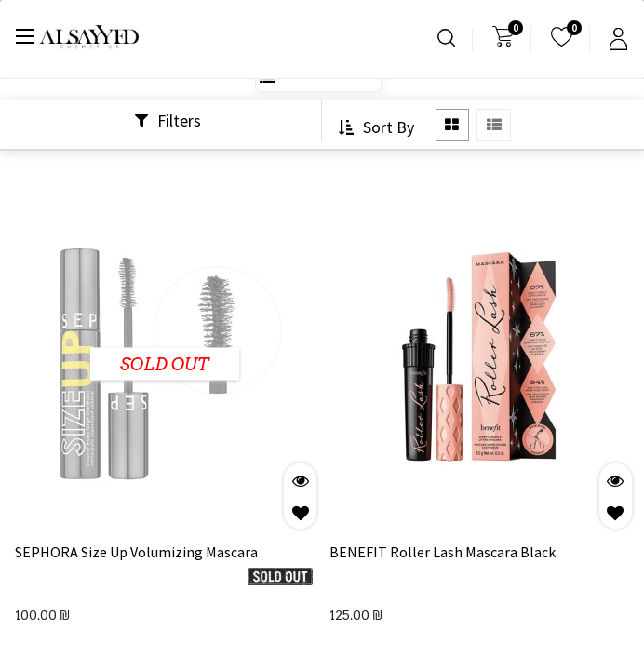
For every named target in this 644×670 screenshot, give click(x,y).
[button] (378, 127)
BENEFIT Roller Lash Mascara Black (443, 552)
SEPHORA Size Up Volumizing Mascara (136, 552)
